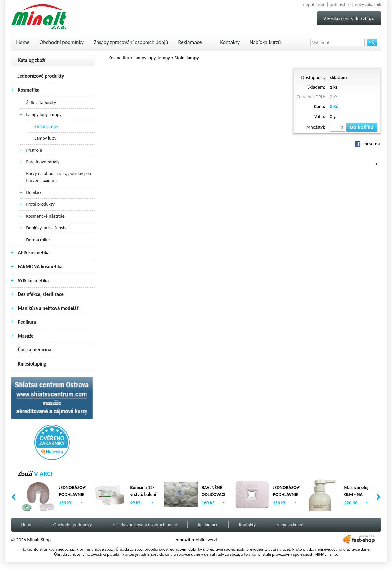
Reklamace (190, 42)
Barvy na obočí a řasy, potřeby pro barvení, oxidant (59, 177)
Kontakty (230, 42)
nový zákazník (368, 5)
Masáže (26, 336)
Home (23, 42)
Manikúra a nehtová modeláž (48, 308)
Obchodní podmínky (62, 42)
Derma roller (38, 240)
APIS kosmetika (34, 253)
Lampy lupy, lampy (44, 114)
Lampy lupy (46, 138)
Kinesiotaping (32, 364)
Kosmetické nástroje (45, 216)
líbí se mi (367, 144)
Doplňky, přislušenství (47, 228)
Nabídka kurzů (265, 42)
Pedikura (27, 322)
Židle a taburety (41, 103)
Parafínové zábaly (43, 162)
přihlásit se (340, 5)
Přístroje (34, 150)
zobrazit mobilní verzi (196, 540)
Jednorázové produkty (41, 76)
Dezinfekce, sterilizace (41, 294)
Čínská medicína (35, 350)
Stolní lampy (46, 126)
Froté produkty (41, 204)
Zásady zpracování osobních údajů (131, 42)
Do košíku (362, 127)
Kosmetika (29, 90)
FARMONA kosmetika (40, 267)
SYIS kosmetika (33, 281)
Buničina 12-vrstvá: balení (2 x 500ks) (143, 494)
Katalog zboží (32, 60)
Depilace (34, 193)
